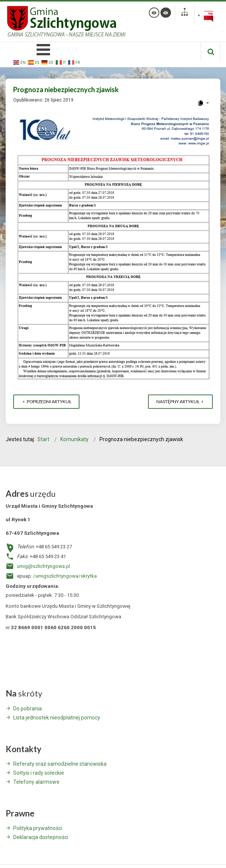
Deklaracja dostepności (41, 837)
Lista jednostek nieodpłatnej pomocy (57, 718)
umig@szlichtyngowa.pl (44, 566)
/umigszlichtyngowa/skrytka (65, 576)
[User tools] (203, 103)
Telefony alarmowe (36, 782)
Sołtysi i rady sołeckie (39, 773)
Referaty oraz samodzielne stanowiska (60, 764)
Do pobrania (27, 709)
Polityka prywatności (38, 828)
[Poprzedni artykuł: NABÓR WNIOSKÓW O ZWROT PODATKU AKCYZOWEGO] (46, 402)
